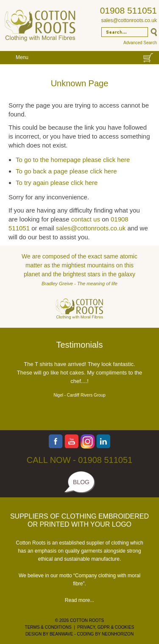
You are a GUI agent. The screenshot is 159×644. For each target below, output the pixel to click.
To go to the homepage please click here (73, 160)
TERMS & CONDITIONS (48, 627)
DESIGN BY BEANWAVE (49, 634)
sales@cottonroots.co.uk (129, 20)
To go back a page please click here (66, 171)
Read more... (79, 600)
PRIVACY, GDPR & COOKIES (106, 627)
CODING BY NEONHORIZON (105, 634)
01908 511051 (128, 10)
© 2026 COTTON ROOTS (80, 620)
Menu (22, 57)
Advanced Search (140, 43)
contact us (86, 219)
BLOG (81, 482)
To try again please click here (57, 183)
